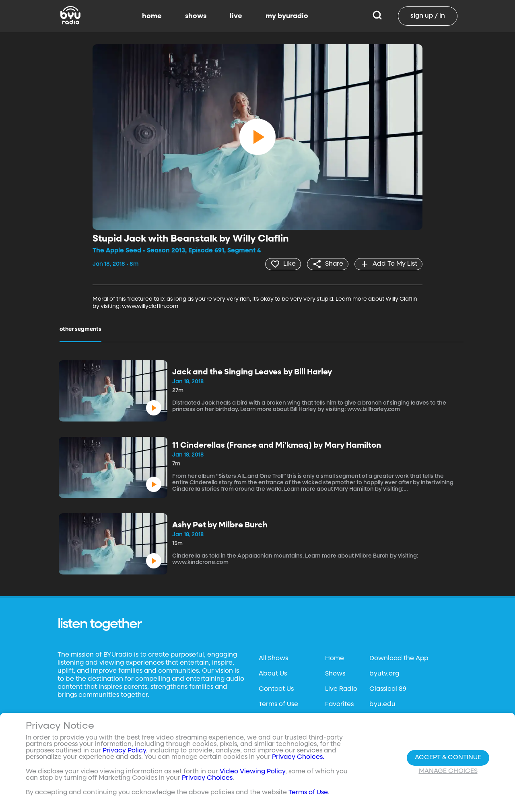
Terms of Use (278, 705)
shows (196, 16)
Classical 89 (388, 689)
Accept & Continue (448, 758)
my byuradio (287, 16)
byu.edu (382, 705)
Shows (335, 674)
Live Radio (341, 689)
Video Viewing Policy (252, 772)
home (152, 16)
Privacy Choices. (298, 757)
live (236, 16)
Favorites (339, 705)
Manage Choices (448, 771)
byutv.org (384, 674)
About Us (273, 674)
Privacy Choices (207, 778)
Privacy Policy (124, 751)
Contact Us (276, 689)
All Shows (273, 659)
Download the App (399, 659)
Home (335, 659)
